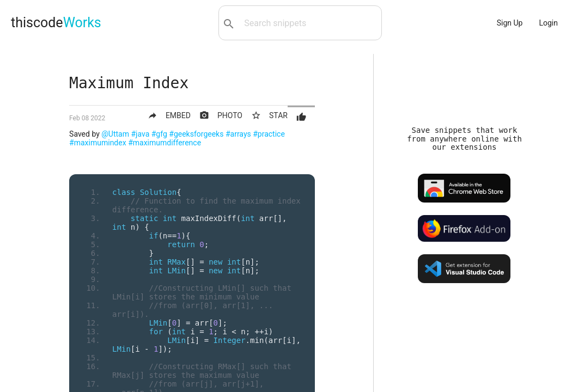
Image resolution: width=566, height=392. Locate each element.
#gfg (159, 134)
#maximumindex (98, 143)
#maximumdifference (165, 143)
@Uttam (115, 134)
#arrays (238, 134)
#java (140, 134)
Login (548, 23)
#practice (269, 134)
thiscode (56, 23)
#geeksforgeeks (196, 134)
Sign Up (510, 23)
